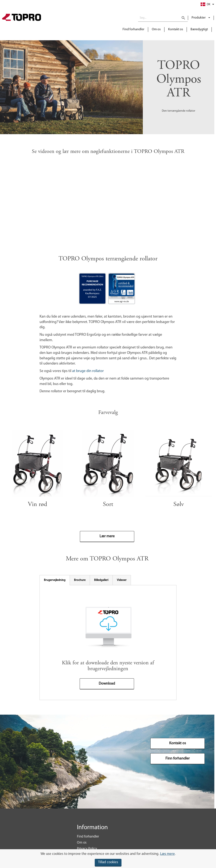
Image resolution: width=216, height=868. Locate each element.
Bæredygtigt (199, 29)
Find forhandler (133, 29)
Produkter (199, 18)
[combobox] (163, 18)
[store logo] (22, 18)
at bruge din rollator (88, 371)
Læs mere (167, 854)
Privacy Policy (87, 849)
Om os (156, 29)
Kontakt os (176, 29)
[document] (108, 859)
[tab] (55, 580)
